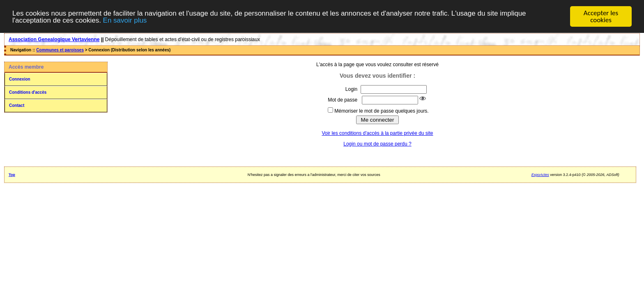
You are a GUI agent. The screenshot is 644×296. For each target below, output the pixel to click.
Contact (17, 105)
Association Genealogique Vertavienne (54, 39)
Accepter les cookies (601, 16)
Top (12, 175)
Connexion (20, 79)
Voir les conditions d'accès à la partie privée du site (377, 133)
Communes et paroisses (60, 50)
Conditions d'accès (28, 92)
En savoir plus (125, 20)
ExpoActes (540, 175)
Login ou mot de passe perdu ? (377, 144)
